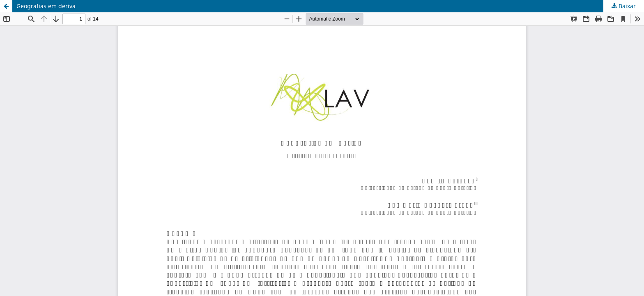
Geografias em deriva (46, 6)
